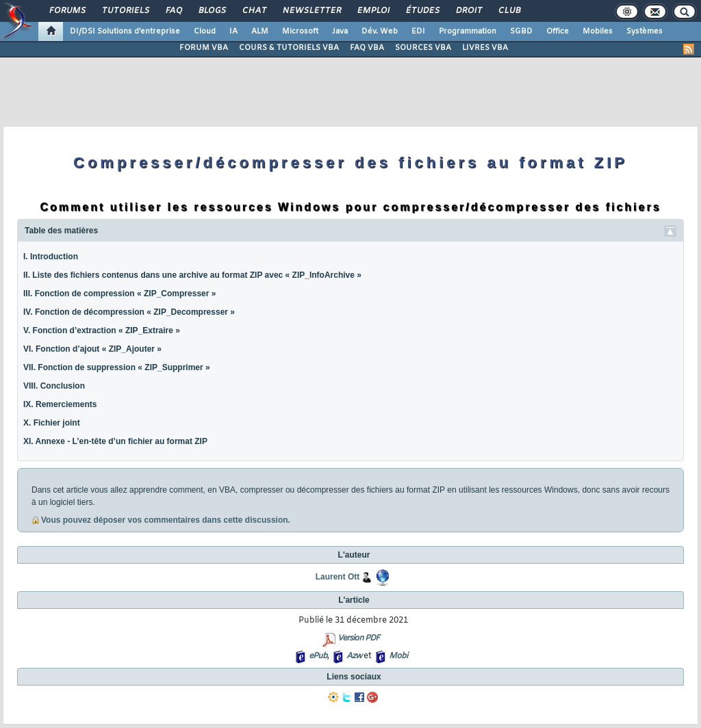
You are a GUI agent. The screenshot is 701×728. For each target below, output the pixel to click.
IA (233, 31)
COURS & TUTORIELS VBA (289, 48)
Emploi (373, 11)
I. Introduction (51, 257)
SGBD (521, 31)
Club (509, 11)
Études (422, 11)
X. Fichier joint (52, 423)
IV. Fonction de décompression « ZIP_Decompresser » (129, 312)
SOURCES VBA (423, 48)
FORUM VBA (204, 48)
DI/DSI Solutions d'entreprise (125, 31)
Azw (354, 656)
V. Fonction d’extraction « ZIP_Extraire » (102, 330)
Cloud (205, 31)
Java (340, 31)
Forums (67, 11)
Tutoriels (125, 11)
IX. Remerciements (60, 404)
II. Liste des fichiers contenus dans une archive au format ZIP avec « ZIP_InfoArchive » (192, 275)
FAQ (173, 11)
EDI (418, 31)
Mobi (398, 656)
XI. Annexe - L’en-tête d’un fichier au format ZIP (115, 441)
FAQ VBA (367, 48)
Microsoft (300, 31)
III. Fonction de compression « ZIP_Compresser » (119, 294)
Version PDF (358, 638)
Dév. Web (380, 31)
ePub (318, 656)
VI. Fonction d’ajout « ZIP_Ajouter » (92, 349)
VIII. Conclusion (54, 386)
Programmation (468, 31)
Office (558, 31)
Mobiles (598, 31)
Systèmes (645, 31)
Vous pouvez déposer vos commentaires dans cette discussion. (166, 520)
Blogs (212, 11)
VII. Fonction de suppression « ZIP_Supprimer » (117, 367)
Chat (254, 11)
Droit (468, 11)
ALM (260, 31)
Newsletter (311, 11)
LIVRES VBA (485, 48)
